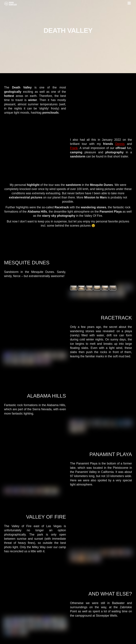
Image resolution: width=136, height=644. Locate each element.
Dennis (120, 141)
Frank (74, 146)
